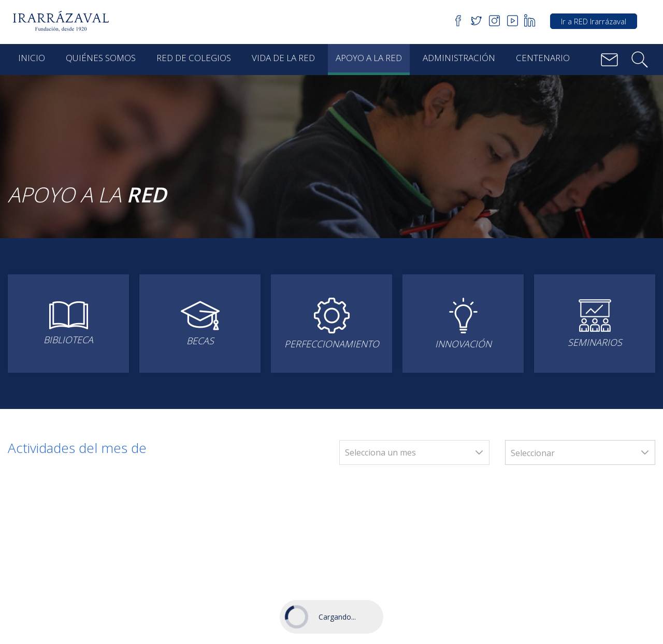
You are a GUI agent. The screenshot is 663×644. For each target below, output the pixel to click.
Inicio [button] (32, 58)
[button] (64, 21)
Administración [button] (459, 58)
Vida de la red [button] (283, 58)
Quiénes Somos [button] (101, 58)
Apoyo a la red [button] (369, 58)
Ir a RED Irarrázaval (594, 21)
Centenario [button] (543, 58)
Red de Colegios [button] (194, 58)
